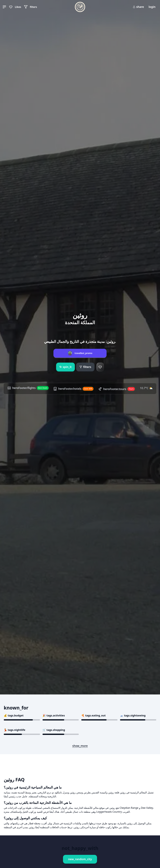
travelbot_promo (83, 350)
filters (85, 363)
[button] (4, 7)
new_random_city (80, 859)
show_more (80, 746)
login (152, 7)
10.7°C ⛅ (13, 393)
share (138, 7)
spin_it (65, 364)
